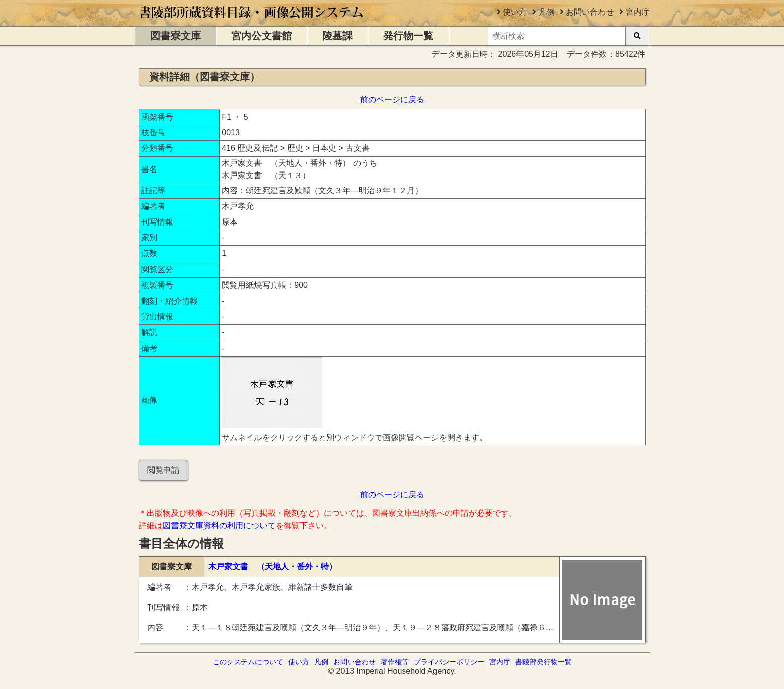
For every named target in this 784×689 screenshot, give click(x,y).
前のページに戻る (392, 99)
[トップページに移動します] (252, 21)
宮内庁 (638, 12)
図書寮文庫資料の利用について (219, 525)
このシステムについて (248, 662)
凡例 (547, 12)
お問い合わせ (590, 12)
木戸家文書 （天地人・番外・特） (273, 567)
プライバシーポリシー (449, 662)
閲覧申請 (163, 470)
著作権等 (395, 662)
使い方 (515, 12)
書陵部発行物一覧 (544, 662)
